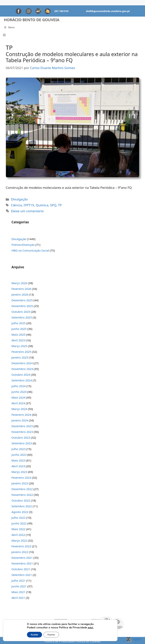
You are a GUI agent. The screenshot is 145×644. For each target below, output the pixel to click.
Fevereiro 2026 (21, 289)
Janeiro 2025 (20, 357)
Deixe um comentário (27, 211)
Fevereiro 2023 (21, 478)
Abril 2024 (18, 403)
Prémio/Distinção (23, 245)
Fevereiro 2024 (21, 415)
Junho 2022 (19, 523)
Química (42, 205)
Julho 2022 (19, 518)
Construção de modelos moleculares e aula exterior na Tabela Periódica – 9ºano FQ (72, 57)
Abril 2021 (18, 598)
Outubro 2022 (21, 500)
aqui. (91, 628)
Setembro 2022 (22, 506)
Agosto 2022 (20, 512)
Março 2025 (19, 346)
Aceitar (34, 635)
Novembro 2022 (22, 495)
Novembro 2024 (22, 369)
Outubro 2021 (21, 569)
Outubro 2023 (21, 437)
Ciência (16, 205)
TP (60, 205)
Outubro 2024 (21, 375)
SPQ (53, 205)
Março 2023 (19, 472)
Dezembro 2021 (22, 558)
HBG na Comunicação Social (30, 250)
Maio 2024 (18, 397)
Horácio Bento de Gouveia (32, 20)
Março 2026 (19, 283)
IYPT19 (29, 205)
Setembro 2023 (22, 443)
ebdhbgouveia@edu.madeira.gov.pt (108, 11)
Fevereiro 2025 (21, 352)
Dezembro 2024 (22, 363)
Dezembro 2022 (22, 489)
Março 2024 (19, 409)
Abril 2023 (18, 466)
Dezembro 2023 (22, 426)
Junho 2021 (19, 586)
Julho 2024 (19, 386)
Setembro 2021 (22, 575)
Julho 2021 (19, 580)
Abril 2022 (18, 535)
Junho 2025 (19, 329)
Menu (9, 27)
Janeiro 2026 (20, 294)
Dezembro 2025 (22, 300)
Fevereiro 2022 (21, 546)
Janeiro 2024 (20, 420)
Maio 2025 (18, 334)
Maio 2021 (18, 592)
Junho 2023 (19, 455)
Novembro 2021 (22, 563)
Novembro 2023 (22, 432)
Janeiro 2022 (20, 552)
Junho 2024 (19, 392)
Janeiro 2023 (20, 483)
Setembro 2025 (22, 317)
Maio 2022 (18, 529)
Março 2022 (19, 540)
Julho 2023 (19, 449)
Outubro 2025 (21, 312)
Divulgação (19, 199)
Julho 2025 (19, 323)
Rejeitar (51, 635)
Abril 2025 (18, 340)
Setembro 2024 (22, 380)
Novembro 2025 (22, 306)
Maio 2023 (18, 460)
